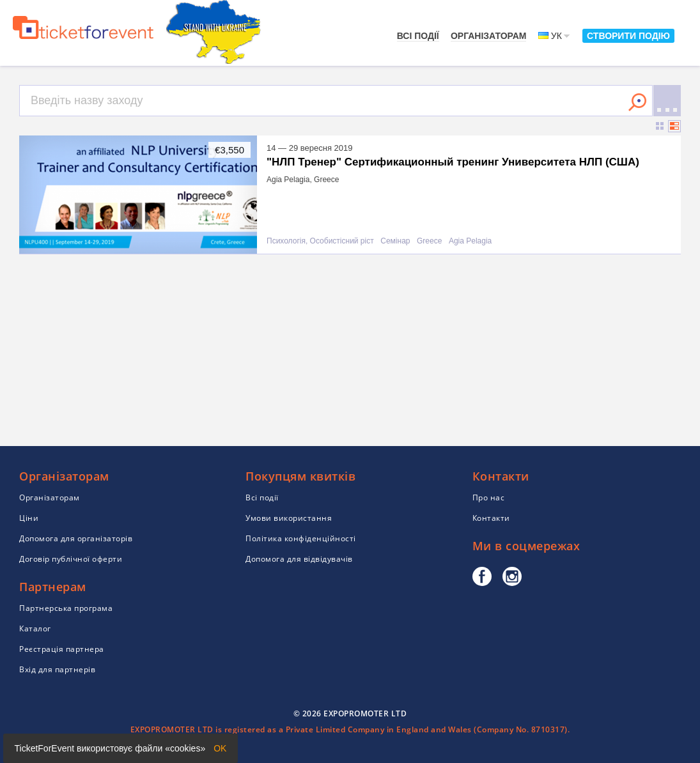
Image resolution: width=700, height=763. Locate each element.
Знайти (637, 102)
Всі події (418, 36)
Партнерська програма (66, 608)
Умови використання (289, 518)
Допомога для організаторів (76, 538)
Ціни (29, 518)
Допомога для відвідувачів (299, 559)
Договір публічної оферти (71, 559)
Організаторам (489, 36)
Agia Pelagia (470, 241)
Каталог (35, 628)
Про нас (489, 497)
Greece (429, 241)
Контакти (491, 518)
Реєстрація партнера (62, 649)
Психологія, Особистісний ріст (320, 241)
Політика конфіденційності (301, 538)
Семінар (395, 241)
